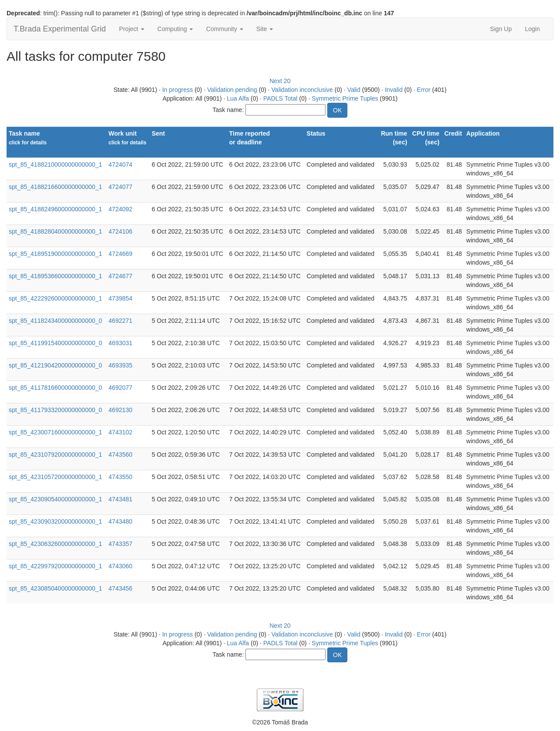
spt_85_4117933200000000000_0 (55, 410)
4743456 (121, 588)
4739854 (121, 298)
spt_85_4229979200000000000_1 (55, 566)
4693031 (121, 343)
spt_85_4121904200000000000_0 (55, 365)
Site (265, 29)
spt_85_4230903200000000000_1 (55, 521)
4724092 (121, 209)
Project (131, 29)
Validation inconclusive (302, 90)
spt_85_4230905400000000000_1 (55, 499)
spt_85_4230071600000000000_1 (55, 432)
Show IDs (21, 151)
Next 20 (280, 81)
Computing (175, 29)
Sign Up (501, 29)
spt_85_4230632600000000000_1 (55, 544)
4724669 (121, 254)
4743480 (121, 521)
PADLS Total (280, 98)
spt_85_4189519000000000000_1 (55, 254)
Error (424, 90)
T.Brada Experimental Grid (60, 29)
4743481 (121, 499)
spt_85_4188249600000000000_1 (55, 209)
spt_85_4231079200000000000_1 (55, 455)
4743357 (121, 544)
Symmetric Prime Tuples (345, 98)
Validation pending (232, 90)
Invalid (394, 90)
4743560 (121, 455)
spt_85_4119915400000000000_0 (55, 343)
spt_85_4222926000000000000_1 (55, 298)
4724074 (121, 164)
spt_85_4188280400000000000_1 (55, 231)
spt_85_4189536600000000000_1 (55, 276)
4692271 (121, 321)
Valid (354, 90)
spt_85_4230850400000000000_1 (55, 588)
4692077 (121, 388)
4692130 (121, 410)
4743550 (121, 477)
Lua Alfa (238, 98)
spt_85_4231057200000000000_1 (55, 477)
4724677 (121, 276)
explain (238, 151)
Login (532, 29)
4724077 (121, 187)
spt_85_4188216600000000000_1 (55, 187)
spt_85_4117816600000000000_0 (55, 388)
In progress (178, 90)
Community (225, 29)
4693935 (121, 365)
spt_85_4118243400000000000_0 (55, 321)
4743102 (121, 432)
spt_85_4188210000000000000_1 (55, 164)
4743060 (121, 566)
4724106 (121, 231)
